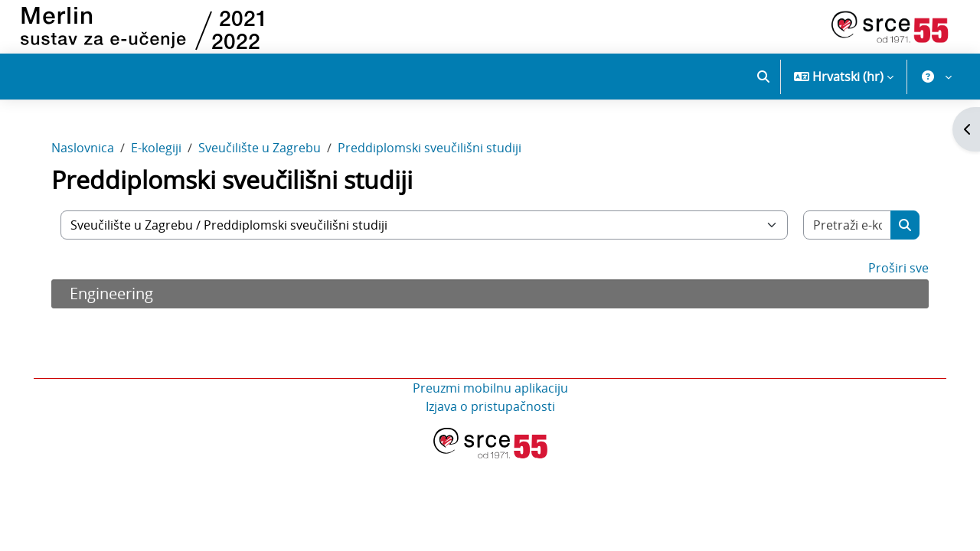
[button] (763, 77)
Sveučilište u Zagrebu (263, 152)
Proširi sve (895, 272)
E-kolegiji (159, 152)
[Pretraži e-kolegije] (845, 229)
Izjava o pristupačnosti (490, 410)
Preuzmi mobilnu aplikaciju (490, 392)
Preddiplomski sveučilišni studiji (433, 152)
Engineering (114, 297)
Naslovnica (86, 152)
